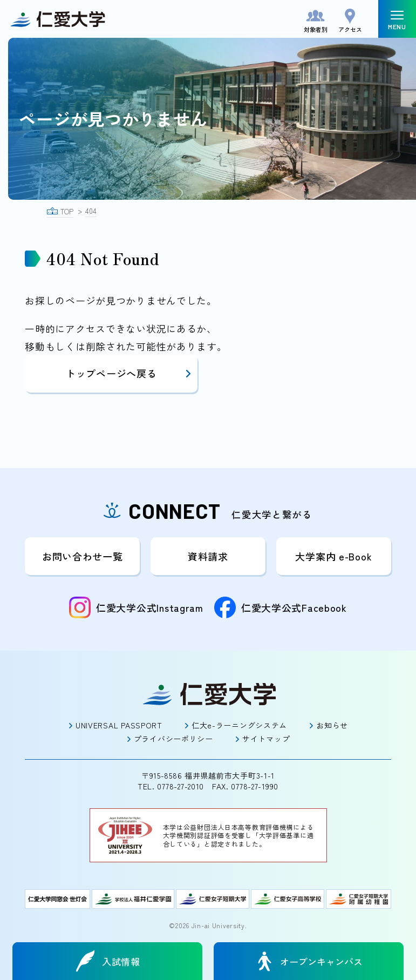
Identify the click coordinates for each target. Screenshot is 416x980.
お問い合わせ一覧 (83, 556)
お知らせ (332, 725)
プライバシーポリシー (173, 739)
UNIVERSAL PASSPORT (119, 725)
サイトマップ (266, 739)
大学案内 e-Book (333, 556)
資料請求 (208, 556)
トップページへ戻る (129, 373)
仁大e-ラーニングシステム (239, 725)
